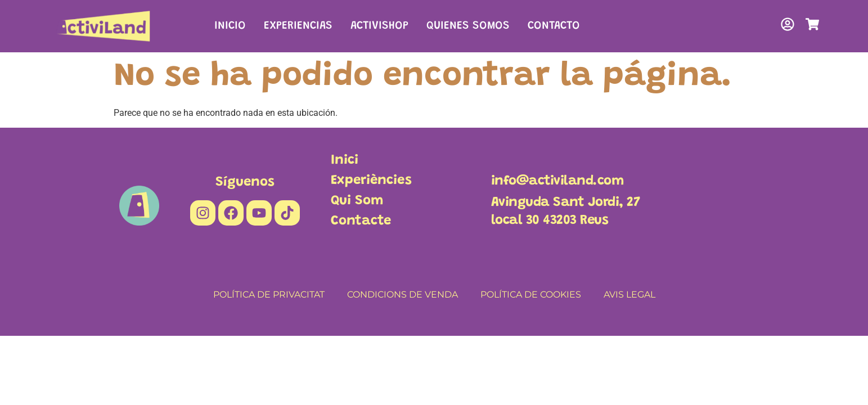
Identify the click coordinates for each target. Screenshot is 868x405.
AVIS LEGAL (629, 294)
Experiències (371, 181)
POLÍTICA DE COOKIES (531, 294)
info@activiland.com (557, 181)
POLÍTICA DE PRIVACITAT (269, 294)
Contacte (361, 221)
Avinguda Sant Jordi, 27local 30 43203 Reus (566, 211)
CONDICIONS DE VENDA (402, 294)
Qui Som (357, 201)
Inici (345, 160)
